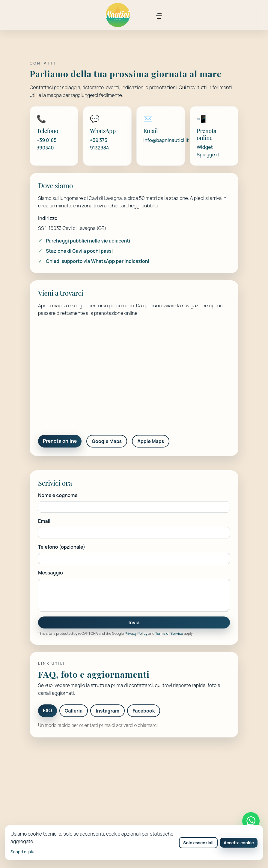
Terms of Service (169, 633)
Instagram (107, 711)
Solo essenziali (198, 843)
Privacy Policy (136, 633)
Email (44, 521)
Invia (134, 622)
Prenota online (60, 441)
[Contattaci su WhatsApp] (251, 821)
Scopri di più (22, 852)
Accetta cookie (239, 843)
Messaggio (51, 573)
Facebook (144, 711)
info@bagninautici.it (166, 140)
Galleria (74, 711)
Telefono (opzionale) (62, 547)
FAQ (48, 710)
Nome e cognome (58, 495)
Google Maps (107, 441)
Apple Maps (151, 441)
